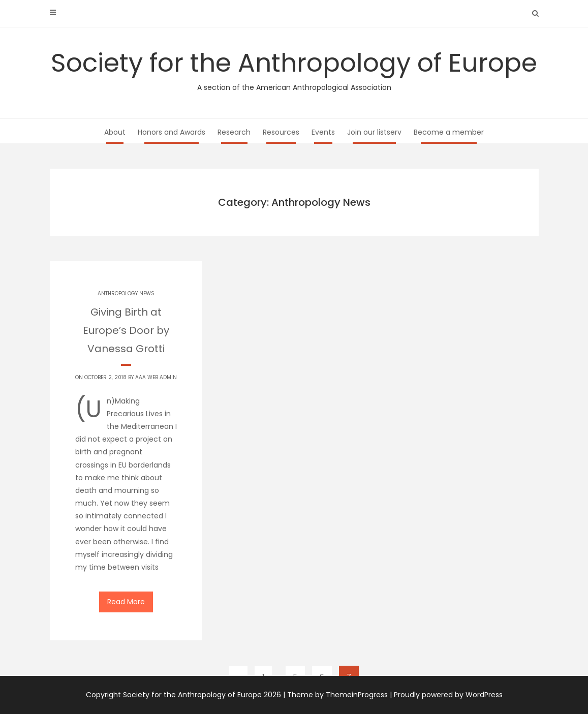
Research (234, 132)
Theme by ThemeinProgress (337, 695)
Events (323, 132)
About (115, 132)
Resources (281, 132)
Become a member (449, 132)
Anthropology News (126, 293)
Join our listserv (374, 132)
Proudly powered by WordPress (448, 695)
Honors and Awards (172, 132)
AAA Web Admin (156, 377)
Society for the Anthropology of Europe (294, 69)
